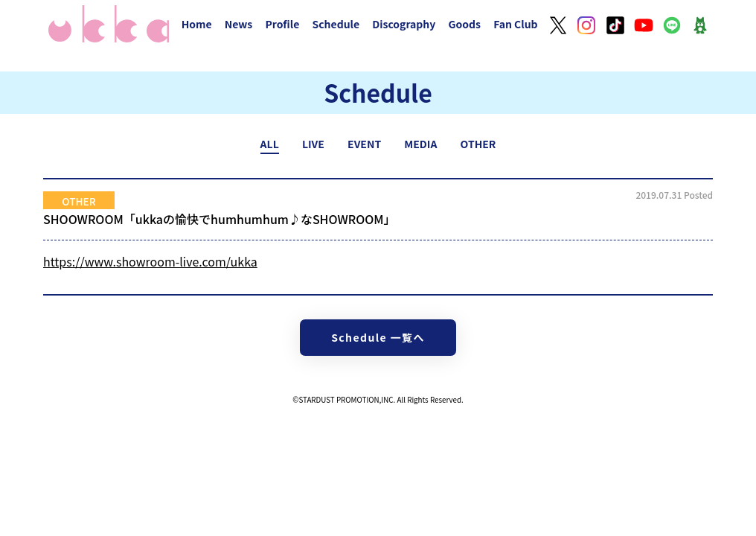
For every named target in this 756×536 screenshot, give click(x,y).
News (239, 24)
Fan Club (516, 24)
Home (197, 24)
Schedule (336, 24)
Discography (404, 24)
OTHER (478, 144)
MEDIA (420, 144)
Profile (282, 24)
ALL (270, 144)
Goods (464, 24)
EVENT (364, 144)
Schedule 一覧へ (378, 337)
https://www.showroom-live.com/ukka (150, 261)
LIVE (313, 144)
